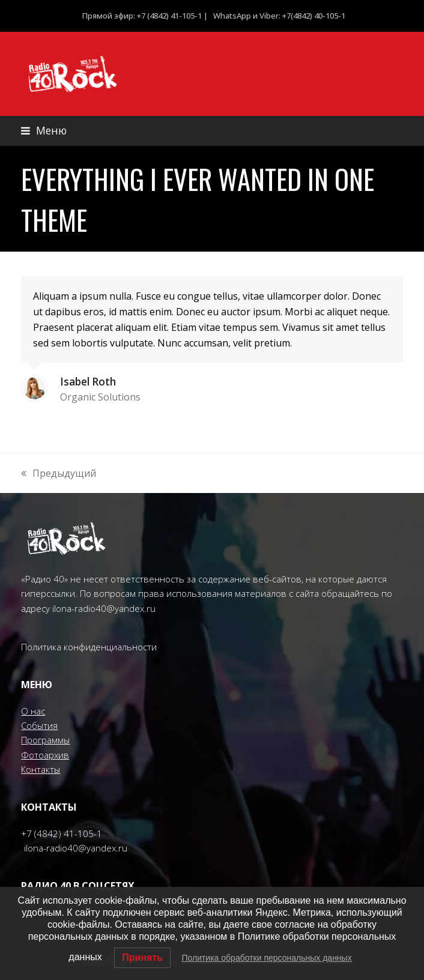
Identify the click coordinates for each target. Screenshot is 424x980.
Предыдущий (59, 473)
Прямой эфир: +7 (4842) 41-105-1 (142, 16)
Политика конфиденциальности (89, 647)
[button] (44, 131)
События (39, 725)
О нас (33, 711)
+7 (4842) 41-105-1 (62, 833)
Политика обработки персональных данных (266, 958)
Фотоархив (45, 755)
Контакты (41, 769)
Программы (45, 740)
